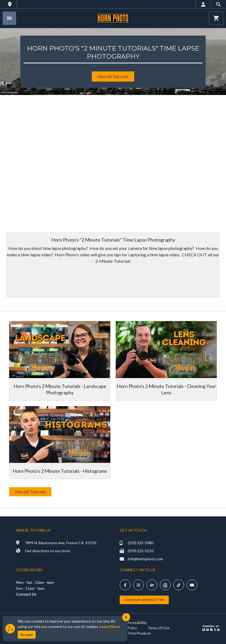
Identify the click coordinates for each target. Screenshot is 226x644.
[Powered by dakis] (211, 628)
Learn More (110, 626)
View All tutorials (113, 77)
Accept (27, 635)
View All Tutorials (30, 492)
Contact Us (26, 594)
